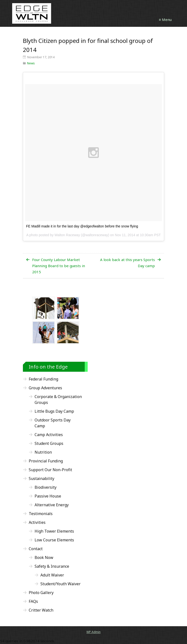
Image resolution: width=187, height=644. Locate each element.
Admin (93, 632)
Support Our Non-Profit (50, 470)
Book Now (44, 557)
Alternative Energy (52, 505)
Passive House (48, 496)
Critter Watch (41, 610)
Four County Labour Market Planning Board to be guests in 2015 (59, 266)
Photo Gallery (41, 593)
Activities (37, 522)
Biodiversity (46, 487)
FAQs (33, 601)
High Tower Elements (54, 531)
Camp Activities (49, 435)
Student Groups (49, 443)
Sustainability (42, 478)
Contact (36, 549)
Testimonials (41, 514)
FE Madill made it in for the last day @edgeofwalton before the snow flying (82, 226)
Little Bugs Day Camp (54, 411)
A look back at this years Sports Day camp (127, 263)
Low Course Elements (54, 540)
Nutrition (43, 452)
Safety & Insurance (52, 566)
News (31, 63)
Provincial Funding (46, 461)
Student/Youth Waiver (61, 584)
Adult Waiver (52, 575)
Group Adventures (45, 388)
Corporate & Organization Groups (58, 400)
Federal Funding (43, 379)
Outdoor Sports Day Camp (53, 423)
